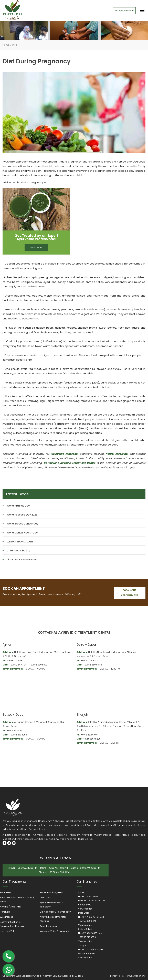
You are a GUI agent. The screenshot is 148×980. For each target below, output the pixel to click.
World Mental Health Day (22, 533)
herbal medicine (117, 454)
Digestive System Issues (22, 559)
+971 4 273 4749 (89, 661)
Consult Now (36, 247)
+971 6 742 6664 (90, 897)
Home (6, 45)
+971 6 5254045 (89, 735)
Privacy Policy (117, 976)
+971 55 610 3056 (18, 735)
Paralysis (5, 912)
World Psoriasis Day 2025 (22, 515)
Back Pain (5, 892)
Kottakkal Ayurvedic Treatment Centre (70, 463)
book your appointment (129, 593)
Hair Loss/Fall (7, 931)
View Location (85, 909)
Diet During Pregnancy (37, 61)
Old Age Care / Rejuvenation (55, 912)
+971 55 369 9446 (93, 665)
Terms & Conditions (135, 976)
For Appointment (124, 11)
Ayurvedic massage (64, 454)
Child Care (45, 898)
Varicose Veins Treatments (55, 931)
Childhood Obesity (18, 550)
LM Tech (79, 976)
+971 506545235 (92, 739)
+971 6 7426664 (15, 661)
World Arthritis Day (18, 506)
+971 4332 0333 (15, 731)
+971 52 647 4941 (18, 665)
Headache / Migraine (51, 892)
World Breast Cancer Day (22, 524)
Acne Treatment (49, 926)
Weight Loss (7, 917)
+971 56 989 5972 (38, 665)
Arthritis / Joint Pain (10, 907)
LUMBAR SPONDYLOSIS (20, 542)
